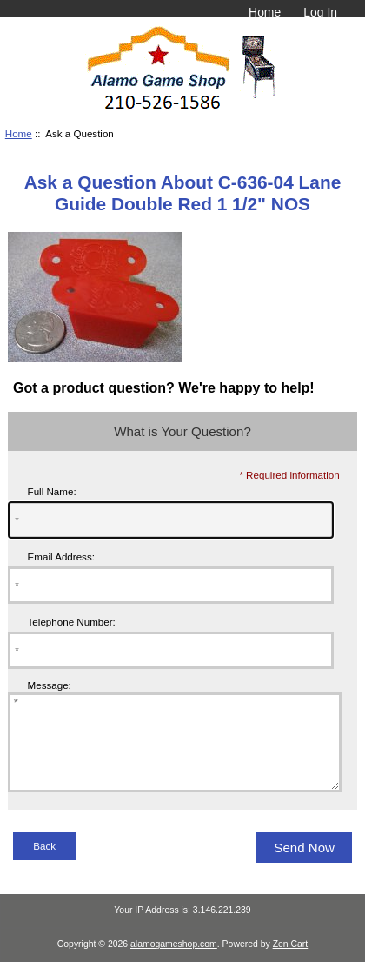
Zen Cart (291, 962)
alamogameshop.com (174, 962)
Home (265, 12)
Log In (320, 12)
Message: (50, 685)
